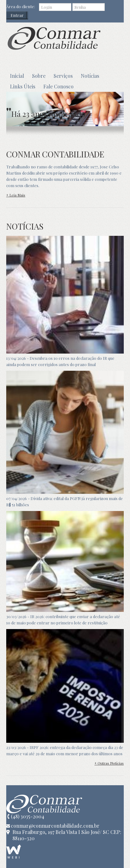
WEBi (14, 852)
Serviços (63, 76)
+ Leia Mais (16, 195)
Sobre (39, 76)
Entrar (17, 15)
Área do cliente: (21, 6)
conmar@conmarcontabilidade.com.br (55, 826)
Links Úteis (23, 86)
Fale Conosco (58, 86)
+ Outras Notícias (109, 763)
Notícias (90, 76)
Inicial (17, 76)
